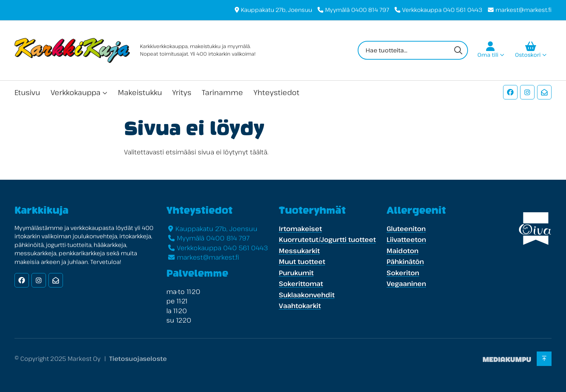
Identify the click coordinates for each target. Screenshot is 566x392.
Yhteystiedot (276, 92)
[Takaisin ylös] (544, 359)
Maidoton (403, 251)
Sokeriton (403, 273)
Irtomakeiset (300, 229)
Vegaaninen (406, 284)
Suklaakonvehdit (307, 295)
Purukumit (296, 273)
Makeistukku (140, 92)
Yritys (182, 92)
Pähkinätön (405, 261)
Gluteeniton (406, 229)
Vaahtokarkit (300, 306)
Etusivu (27, 92)
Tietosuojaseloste (138, 359)
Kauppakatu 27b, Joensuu (276, 10)
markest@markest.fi (524, 10)
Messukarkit (299, 251)
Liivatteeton (406, 239)
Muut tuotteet (302, 261)
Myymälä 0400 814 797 (357, 10)
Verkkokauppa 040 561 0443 (442, 10)
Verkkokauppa (76, 92)
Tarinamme (222, 92)
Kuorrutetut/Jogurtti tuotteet (327, 239)
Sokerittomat (301, 284)
